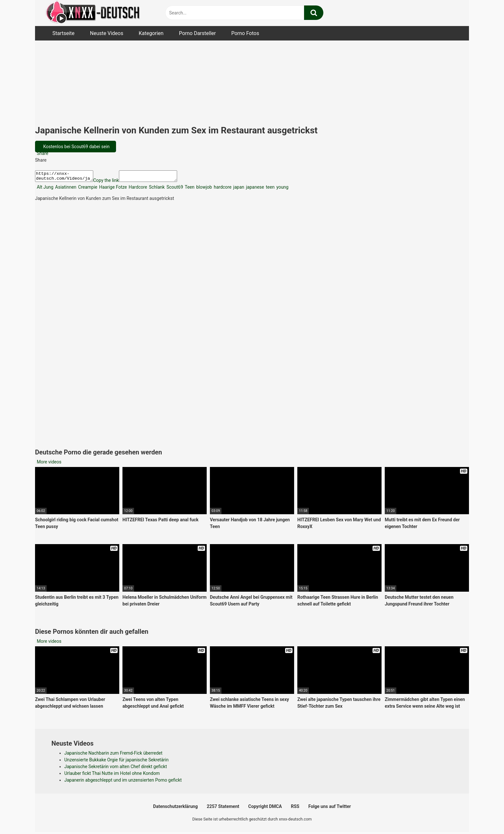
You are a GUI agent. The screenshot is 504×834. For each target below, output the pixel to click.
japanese (255, 189)
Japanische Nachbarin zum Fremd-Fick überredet (113, 755)
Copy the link (113, 182)
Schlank (156, 189)
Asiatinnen (65, 189)
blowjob (203, 189)
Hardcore (137, 189)
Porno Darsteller (198, 33)
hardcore (222, 189)
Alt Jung (45, 189)
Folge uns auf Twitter (329, 808)
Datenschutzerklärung (175, 808)
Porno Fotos (245, 33)
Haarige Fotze (113, 189)
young (282, 189)
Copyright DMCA (265, 808)
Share (42, 153)
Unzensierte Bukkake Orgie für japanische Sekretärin (116, 762)
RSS (295, 808)
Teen (189, 189)
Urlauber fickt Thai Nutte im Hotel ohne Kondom (112, 775)
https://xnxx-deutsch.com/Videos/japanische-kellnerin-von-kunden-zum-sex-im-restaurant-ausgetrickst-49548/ (67, 177)
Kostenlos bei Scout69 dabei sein (76, 147)
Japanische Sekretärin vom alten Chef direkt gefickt (116, 768)
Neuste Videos (107, 33)
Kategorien (151, 33)
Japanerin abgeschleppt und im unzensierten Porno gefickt (123, 782)
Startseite (63, 33)
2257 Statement (223, 808)
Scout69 (174, 189)
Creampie (87, 189)
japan (238, 189)
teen (270, 189)
